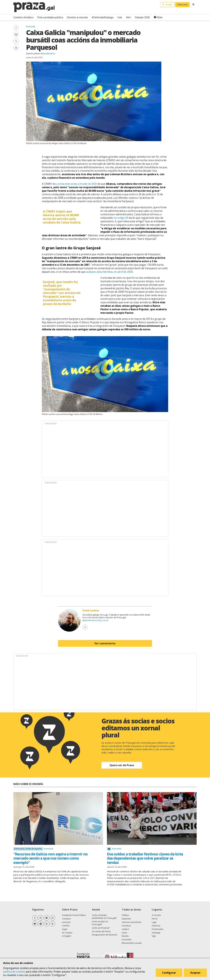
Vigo (154, 936)
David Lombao (33, 53)
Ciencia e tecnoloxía (131, 922)
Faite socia (182, 4)
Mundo (125, 936)
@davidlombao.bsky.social (95, 620)
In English (67, 936)
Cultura (125, 929)
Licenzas (66, 922)
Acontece (126, 926)
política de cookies (14, 972)
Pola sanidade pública (50, 17)
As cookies (67, 933)
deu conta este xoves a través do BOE (75, 184)
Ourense (156, 926)
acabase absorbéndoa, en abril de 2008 (109, 272)
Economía (31, 26)
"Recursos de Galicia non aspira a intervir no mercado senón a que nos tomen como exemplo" (51, 858)
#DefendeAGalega (102, 17)
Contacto (66, 919)
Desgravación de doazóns (105, 935)
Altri (128, 17)
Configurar (169, 973)
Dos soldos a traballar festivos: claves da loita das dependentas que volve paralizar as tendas (145, 858)
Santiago (156, 933)
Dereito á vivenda (77, 17)
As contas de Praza (101, 931)
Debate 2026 (142, 17)
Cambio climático (23, 17)
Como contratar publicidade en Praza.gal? (104, 917)
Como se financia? (101, 928)
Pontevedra (157, 929)
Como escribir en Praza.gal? (100, 923)
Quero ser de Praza (122, 765)
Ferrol (155, 919)
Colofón (66, 926)
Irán (120, 17)
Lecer (124, 933)
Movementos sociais (132, 943)
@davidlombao (48, 53)
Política (125, 915)
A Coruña (156, 915)
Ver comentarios (105, 643)
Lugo (154, 922)
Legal (65, 929)
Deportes (126, 919)
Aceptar (195, 973)
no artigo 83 (121, 218)
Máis (160, 17)
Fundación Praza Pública (74, 915)
